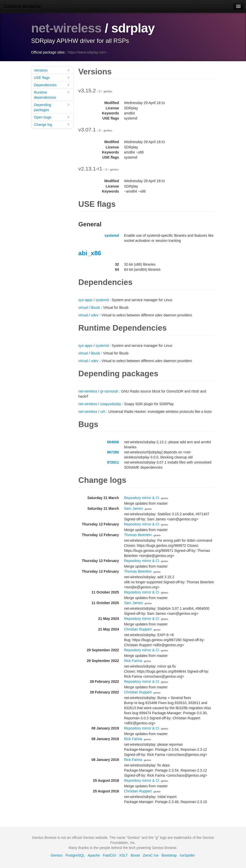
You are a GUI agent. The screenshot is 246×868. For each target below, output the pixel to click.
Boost (135, 855)
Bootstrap (169, 855)
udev (95, 315)
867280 (113, 452)
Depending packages (52, 107)
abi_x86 (90, 253)
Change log (52, 124)
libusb (96, 308)
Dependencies (52, 85)
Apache (94, 855)
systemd (112, 235)
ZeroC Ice (151, 855)
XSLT (123, 855)
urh (103, 412)
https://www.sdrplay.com (87, 52)
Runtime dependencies (52, 95)
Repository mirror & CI (142, 498)
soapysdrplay (111, 404)
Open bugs (52, 117)
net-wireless (66, 28)
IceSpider (187, 855)
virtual (83, 308)
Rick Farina (133, 661)
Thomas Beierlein (138, 535)
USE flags (52, 78)
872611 (113, 462)
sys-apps (86, 300)
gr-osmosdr (109, 391)
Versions (52, 70)
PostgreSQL (75, 855)
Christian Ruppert (138, 629)
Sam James (134, 508)
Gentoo (57, 855)
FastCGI (109, 855)
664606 (113, 442)
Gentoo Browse (23, 6)
